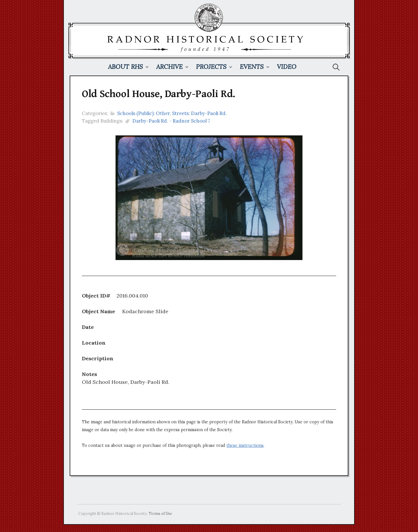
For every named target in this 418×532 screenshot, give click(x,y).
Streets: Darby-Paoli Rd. (199, 113)
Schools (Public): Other (144, 113)
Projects (211, 67)
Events (252, 67)
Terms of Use (160, 513)
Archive (169, 67)
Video (287, 67)
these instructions (245, 445)
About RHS (125, 67)
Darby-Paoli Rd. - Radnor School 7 (171, 121)
